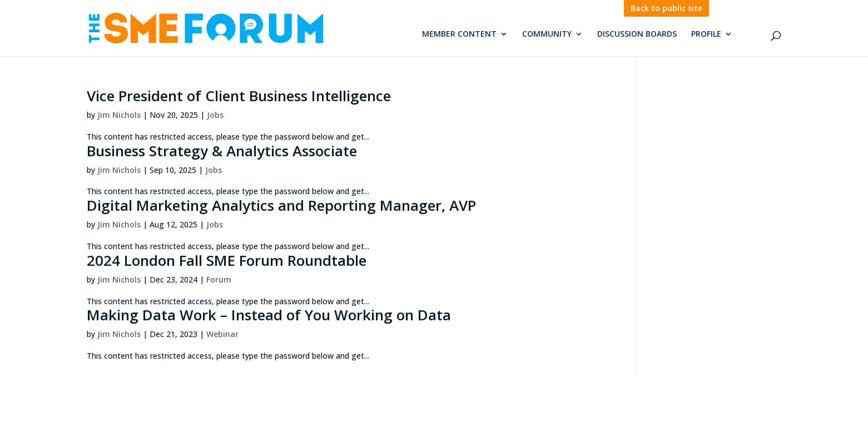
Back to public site (666, 8)
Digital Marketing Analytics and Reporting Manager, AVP (281, 205)
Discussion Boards (637, 34)
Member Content (459, 34)
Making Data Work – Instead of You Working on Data (269, 315)
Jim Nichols (119, 115)
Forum (219, 279)
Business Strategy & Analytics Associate (222, 151)
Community (547, 34)
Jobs (215, 115)
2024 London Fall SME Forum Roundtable (227, 260)
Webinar (222, 334)
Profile (706, 34)
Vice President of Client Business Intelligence (239, 96)
